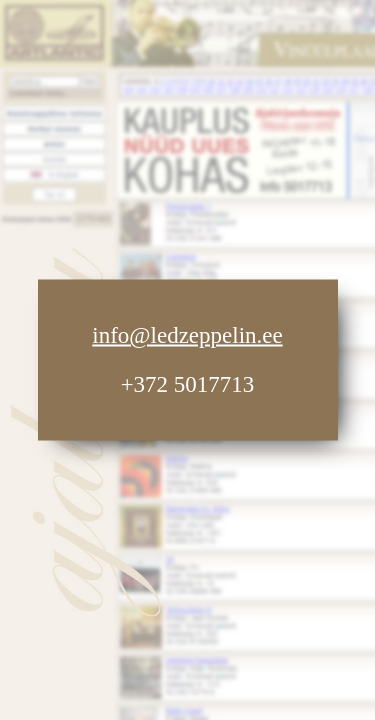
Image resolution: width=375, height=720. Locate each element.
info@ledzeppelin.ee (187, 335)
